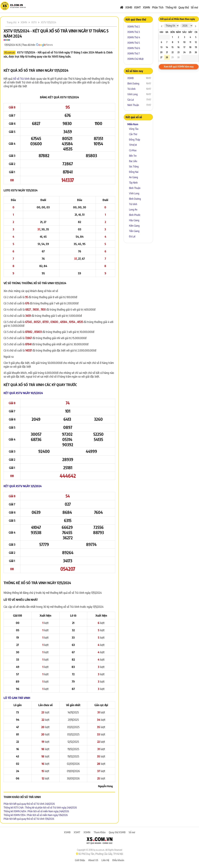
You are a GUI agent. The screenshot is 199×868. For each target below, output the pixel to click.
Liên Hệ (105, 860)
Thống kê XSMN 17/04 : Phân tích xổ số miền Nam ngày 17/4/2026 (36, 815)
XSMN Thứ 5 (134, 43)
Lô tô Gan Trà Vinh (17, 698)
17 (184, 47)
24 (184, 52)
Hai (161, 32)
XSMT (138, 7)
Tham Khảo (100, 832)
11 (190, 42)
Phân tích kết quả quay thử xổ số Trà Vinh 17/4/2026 (29, 819)
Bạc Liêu (133, 161)
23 (178, 52)
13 (161, 47)
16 (178, 47)
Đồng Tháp (135, 140)
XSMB (129, 7)
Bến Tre (133, 156)
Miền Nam (133, 124)
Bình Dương (133, 83)
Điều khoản (118, 860)
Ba (167, 32)
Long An (133, 210)
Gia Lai (131, 100)
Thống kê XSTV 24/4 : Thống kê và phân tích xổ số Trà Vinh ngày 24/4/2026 (40, 808)
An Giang (134, 177)
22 (173, 52)
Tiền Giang (134, 231)
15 (173, 47)
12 (196, 42)
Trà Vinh (131, 89)
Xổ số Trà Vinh (21, 79)
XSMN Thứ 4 (134, 37)
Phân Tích (158, 7)
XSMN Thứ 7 (134, 53)
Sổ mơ (194, 7)
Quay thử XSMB (117, 832)
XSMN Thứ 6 (134, 48)
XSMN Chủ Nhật (135, 59)
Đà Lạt (132, 236)
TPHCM (133, 145)
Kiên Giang (134, 226)
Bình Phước (135, 215)
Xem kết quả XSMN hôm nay (179, 67)
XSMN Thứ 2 (134, 27)
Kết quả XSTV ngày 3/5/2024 (23, 486)
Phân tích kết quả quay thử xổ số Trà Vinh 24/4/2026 (29, 804)
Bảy (190, 32)
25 (190, 52)
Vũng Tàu (134, 129)
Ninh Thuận (133, 105)
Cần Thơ (133, 134)
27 (161, 57)
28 (167, 57)
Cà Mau (133, 150)
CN (196, 32)
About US (93, 860)
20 (161, 52)
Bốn (173, 32)
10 (184, 42)
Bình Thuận (135, 188)
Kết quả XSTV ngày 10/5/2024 (23, 393)
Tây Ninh (133, 183)
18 (190, 47)
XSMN (146, 7)
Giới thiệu (80, 860)
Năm (178, 32)
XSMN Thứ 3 (134, 32)
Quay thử (184, 7)
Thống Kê (171, 7)
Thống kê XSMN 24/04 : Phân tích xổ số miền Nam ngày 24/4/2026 (36, 811)
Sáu (184, 32)
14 (167, 47)
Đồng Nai (134, 172)
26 (196, 52)
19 (196, 47)
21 (167, 52)
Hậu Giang (134, 220)
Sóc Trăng (134, 166)
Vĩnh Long (133, 94)
